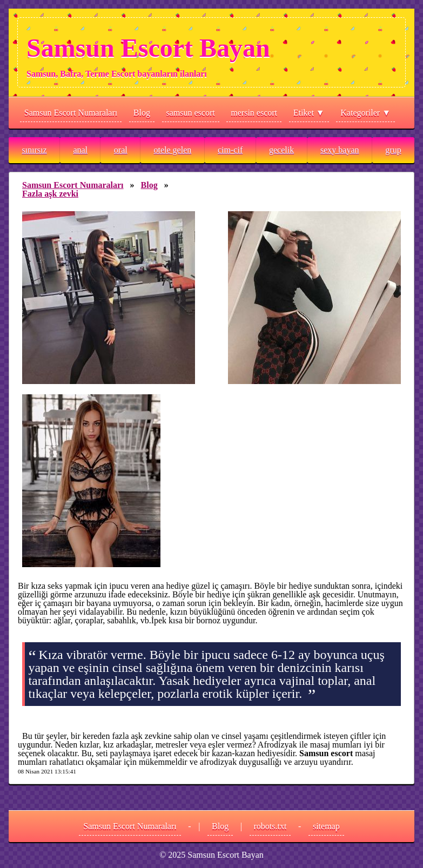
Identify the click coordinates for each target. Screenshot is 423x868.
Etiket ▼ (309, 113)
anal (80, 150)
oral (121, 150)
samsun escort (191, 113)
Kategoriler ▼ (365, 113)
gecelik (281, 150)
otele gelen (172, 150)
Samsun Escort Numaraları (71, 113)
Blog (142, 113)
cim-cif (230, 150)
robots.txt (270, 826)
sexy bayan (340, 150)
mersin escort (254, 113)
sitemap (326, 826)
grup (393, 150)
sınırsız (34, 150)
